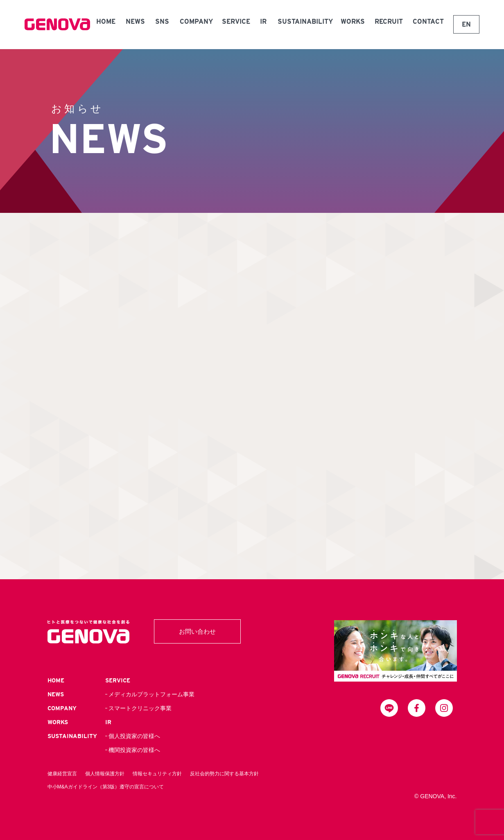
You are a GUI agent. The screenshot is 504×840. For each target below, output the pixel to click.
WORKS (353, 21)
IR (263, 21)
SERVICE (236, 21)
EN (466, 24)
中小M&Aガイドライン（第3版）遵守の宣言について (106, 787)
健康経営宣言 (62, 774)
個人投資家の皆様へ (134, 736)
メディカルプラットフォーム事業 (151, 694)
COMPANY (196, 21)
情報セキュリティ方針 (157, 774)
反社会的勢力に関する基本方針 (224, 774)
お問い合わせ (197, 631)
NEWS (135, 21)
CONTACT (428, 21)
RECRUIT (389, 21)
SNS (162, 21)
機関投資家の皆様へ (134, 750)
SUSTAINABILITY (305, 21)
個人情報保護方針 (105, 774)
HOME (106, 21)
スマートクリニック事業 (140, 708)
